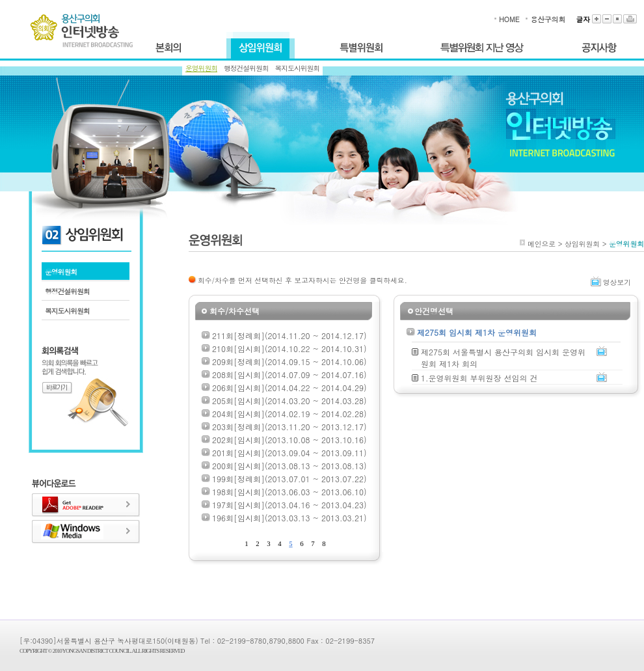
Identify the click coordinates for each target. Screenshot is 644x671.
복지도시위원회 (298, 68)
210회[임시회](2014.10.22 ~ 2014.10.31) (289, 349)
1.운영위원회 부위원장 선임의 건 (479, 378)
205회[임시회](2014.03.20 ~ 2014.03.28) (289, 401)
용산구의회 (548, 19)
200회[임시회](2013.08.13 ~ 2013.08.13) (289, 466)
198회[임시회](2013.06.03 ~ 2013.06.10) (289, 492)
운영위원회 (201, 68)
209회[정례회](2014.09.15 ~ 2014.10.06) (289, 362)
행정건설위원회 (246, 68)
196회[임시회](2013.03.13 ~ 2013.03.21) (289, 518)
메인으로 (542, 244)
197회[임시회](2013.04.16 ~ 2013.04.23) (289, 505)
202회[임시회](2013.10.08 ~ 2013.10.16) (289, 440)
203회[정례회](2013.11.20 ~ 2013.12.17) (289, 427)
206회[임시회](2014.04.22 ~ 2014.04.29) (289, 388)
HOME (509, 19)
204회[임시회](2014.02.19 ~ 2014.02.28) (289, 414)
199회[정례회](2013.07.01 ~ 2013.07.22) (289, 479)
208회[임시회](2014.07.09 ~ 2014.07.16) (289, 375)
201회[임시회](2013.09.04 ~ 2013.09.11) (289, 453)
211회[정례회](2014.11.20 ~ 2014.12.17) (289, 335)
